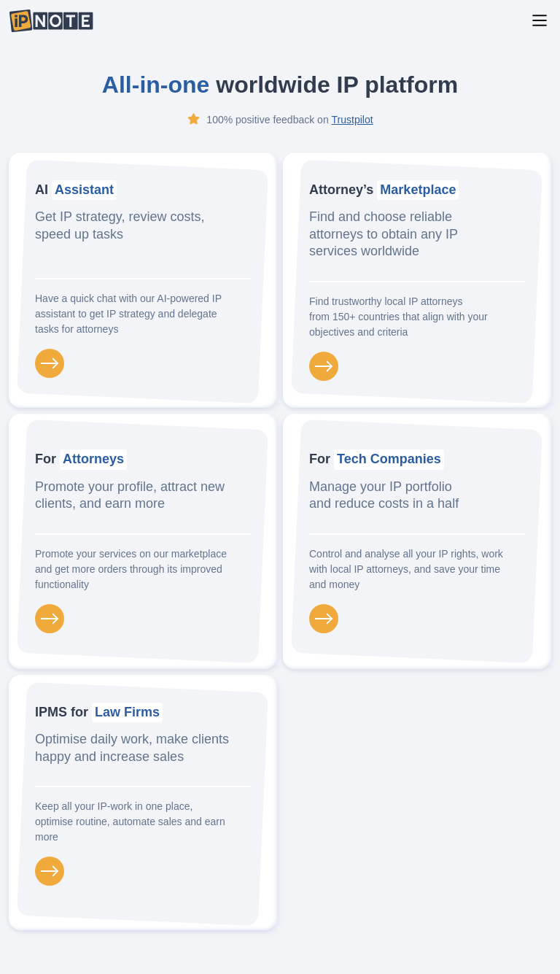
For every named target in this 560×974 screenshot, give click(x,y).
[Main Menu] (540, 20)
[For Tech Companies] (324, 619)
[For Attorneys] (50, 619)
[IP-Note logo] (51, 21)
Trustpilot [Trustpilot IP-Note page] (353, 120)
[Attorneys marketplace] (324, 366)
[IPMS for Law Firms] (50, 871)
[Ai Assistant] (50, 363)
